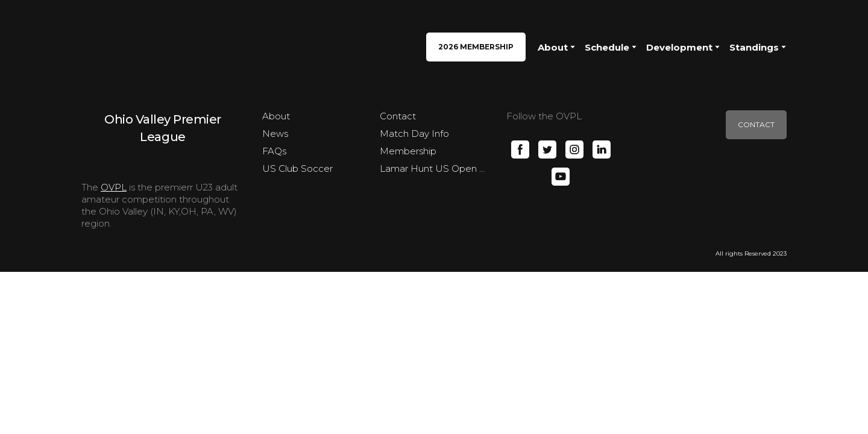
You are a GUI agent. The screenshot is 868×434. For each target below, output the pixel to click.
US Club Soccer (297, 168)
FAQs (274, 151)
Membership (408, 151)
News (275, 134)
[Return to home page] (114, 47)
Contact (398, 116)
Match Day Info (414, 134)
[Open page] (163, 127)
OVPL (114, 187)
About (276, 116)
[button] (476, 47)
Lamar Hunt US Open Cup (434, 168)
